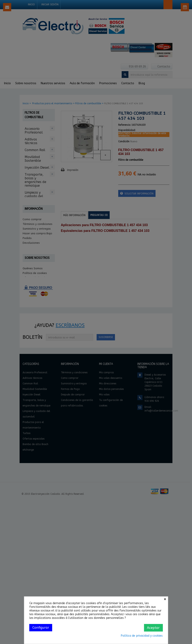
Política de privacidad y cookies (142, 636)
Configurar (41, 628)
